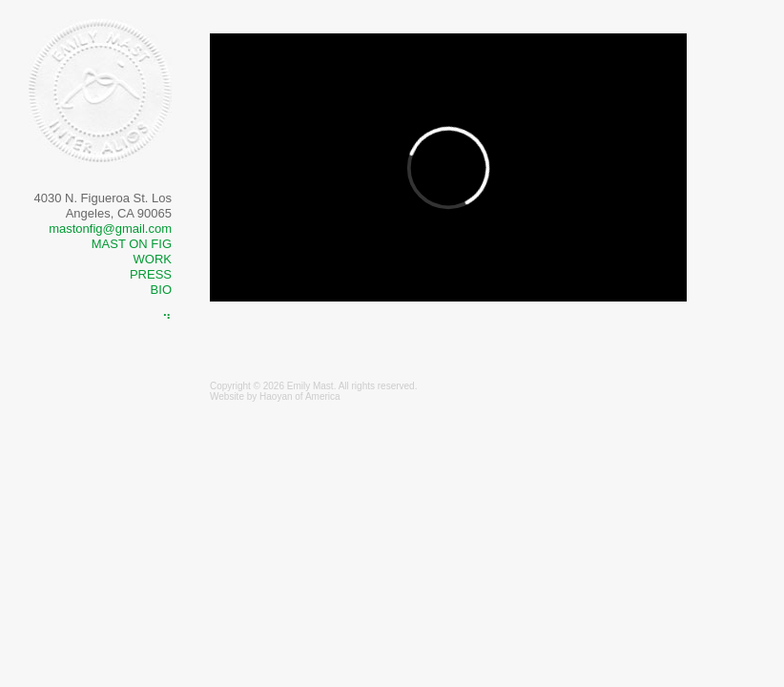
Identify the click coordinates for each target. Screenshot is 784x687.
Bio (161, 290)
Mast (323, 386)
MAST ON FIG (132, 244)
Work (153, 259)
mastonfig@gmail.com (110, 229)
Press (151, 274)
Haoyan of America (300, 396)
